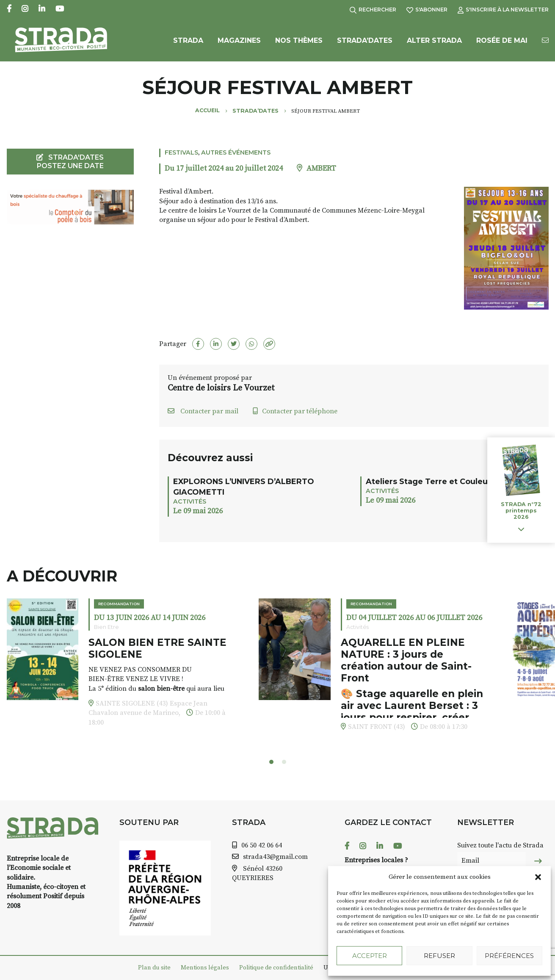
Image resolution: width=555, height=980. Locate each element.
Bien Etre (106, 627)
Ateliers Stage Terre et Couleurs (431, 481)
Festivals (181, 152)
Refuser (439, 956)
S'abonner (427, 10)
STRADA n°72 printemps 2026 (521, 511)
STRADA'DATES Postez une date (70, 161)
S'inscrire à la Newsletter (503, 10)
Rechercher (373, 10)
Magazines (239, 41)
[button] (538, 877)
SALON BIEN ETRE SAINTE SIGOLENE (157, 648)
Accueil (207, 110)
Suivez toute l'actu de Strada (500, 845)
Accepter (370, 956)
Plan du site (154, 968)
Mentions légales (205, 968)
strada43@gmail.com (275, 857)
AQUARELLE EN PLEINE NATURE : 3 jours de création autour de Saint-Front (406, 660)
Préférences (509, 956)
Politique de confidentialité (276, 968)
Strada (188, 41)
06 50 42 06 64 (262, 845)
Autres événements (236, 152)
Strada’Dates (365, 41)
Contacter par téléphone (295, 411)
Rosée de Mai (502, 41)
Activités (190, 501)
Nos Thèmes (299, 41)
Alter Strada (434, 41)
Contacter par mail (203, 411)
